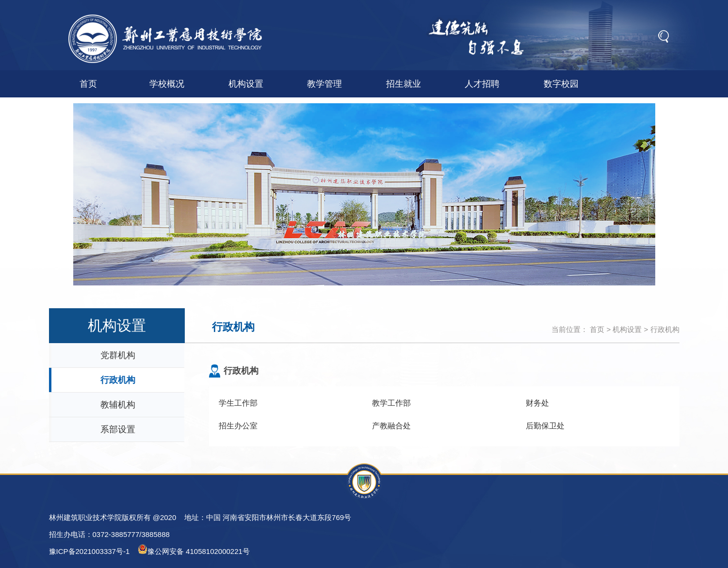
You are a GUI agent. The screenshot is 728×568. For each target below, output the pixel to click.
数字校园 (561, 84)
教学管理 (324, 84)
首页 (88, 84)
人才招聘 (482, 84)
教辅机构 (118, 405)
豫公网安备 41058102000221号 (194, 550)
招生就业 (404, 84)
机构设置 (246, 84)
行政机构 (665, 329)
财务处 (537, 403)
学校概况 (167, 84)
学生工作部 (238, 403)
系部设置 (118, 429)
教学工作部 (391, 403)
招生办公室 (238, 426)
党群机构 (118, 355)
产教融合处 (391, 426)
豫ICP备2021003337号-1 (89, 551)
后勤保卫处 (545, 426)
